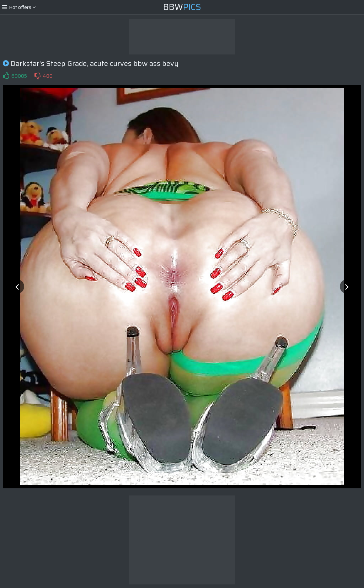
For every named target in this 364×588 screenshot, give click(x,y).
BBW (182, 7)
